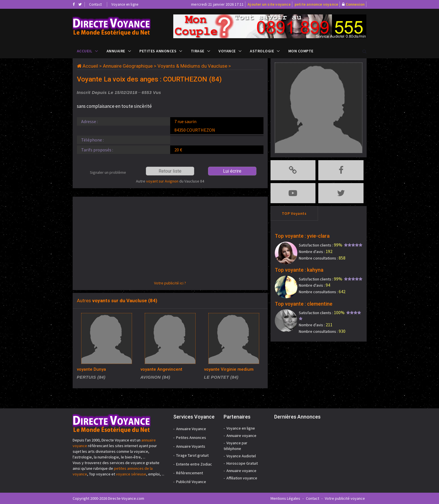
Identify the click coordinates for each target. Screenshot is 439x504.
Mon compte (301, 51)
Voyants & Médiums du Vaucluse (192, 66)
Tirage (198, 51)
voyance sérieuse (131, 474)
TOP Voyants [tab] (294, 213)
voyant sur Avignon (162, 181)
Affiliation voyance (242, 478)
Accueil (85, 51)
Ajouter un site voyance (269, 4)
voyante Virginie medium (229, 369)
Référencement (190, 473)
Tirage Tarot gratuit (192, 455)
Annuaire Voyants (191, 446)
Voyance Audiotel (241, 456)
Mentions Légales (285, 498)
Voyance (227, 51)
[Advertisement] (170, 241)
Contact (95, 4)
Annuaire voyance (241, 436)
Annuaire (116, 51)
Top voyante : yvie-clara (302, 236)
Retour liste (170, 171)
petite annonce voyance (316, 4)
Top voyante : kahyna (299, 270)
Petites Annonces (158, 51)
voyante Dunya (91, 369)
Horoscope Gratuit (242, 463)
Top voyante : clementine (304, 304)
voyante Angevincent (161, 369)
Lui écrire (232, 171)
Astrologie (262, 51)
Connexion (355, 4)
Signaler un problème (108, 172)
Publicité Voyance (191, 482)
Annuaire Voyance (191, 429)
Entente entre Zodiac (194, 464)
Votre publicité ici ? (170, 283)
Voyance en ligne (125, 4)
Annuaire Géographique (128, 66)
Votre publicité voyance (345, 498)
